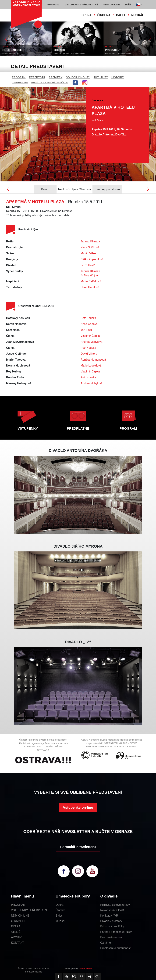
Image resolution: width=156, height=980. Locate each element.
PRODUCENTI (113, 50)
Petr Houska (88, 318)
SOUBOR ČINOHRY (78, 77)
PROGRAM (19, 77)
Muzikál (60, 921)
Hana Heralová (90, 287)
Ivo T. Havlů (88, 265)
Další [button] (128, 5)
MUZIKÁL (138, 15)
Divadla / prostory (111, 921)
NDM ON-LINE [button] (111, 5)
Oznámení (107, 943)
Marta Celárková (91, 281)
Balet (59, 916)
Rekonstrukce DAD (112, 910)
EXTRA (16, 926)
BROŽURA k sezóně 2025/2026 (50, 82)
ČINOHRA (104, 15)
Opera (59, 905)
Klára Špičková (90, 247)
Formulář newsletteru (78, 847)
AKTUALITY (101, 77)
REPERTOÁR (37, 77)
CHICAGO (59, 50)
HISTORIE (118, 77)
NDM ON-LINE (20, 916)
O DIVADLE (18, 921)
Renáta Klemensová (93, 360)
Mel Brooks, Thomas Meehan (118, 53)
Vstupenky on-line (78, 807)
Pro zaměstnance (111, 937)
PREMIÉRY (56, 77)
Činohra (61, 910)
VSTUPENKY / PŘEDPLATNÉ (30, 910)
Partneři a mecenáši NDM (116, 932)
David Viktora (89, 354)
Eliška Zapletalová (92, 259)
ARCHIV (16, 937)
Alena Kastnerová (10, 53)
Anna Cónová (89, 324)
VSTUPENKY (28, 428)
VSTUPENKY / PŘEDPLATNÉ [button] (81, 5)
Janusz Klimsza (90, 241)
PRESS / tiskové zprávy (115, 905)
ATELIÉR (17, 932)
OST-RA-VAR (20, 82)
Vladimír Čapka (90, 336)
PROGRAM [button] (53, 5)
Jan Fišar (86, 330)
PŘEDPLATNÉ (78, 428)
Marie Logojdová (91, 366)
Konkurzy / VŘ (109, 916)
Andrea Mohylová (92, 342)
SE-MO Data (86, 968)
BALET (121, 15)
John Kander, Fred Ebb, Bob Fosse (69, 53)
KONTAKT (17, 943)
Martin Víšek (88, 253)
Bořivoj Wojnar (90, 275)
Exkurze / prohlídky (112, 926)
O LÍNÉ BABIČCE (12, 50)
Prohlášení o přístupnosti (116, 948)
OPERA (86, 15)
